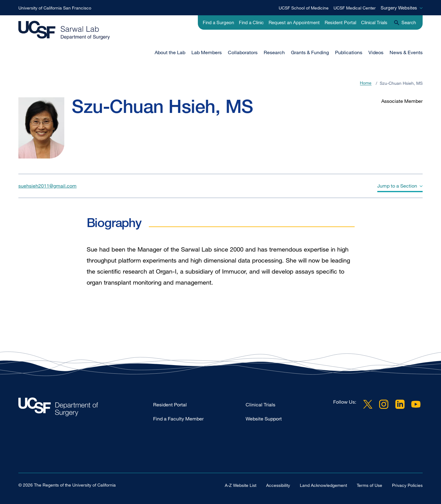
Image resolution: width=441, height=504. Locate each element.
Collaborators (243, 52)
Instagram (384, 404)
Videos (376, 52)
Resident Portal (340, 22)
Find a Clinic (251, 22)
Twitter (368, 404)
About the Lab (170, 52)
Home (366, 83)
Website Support (264, 419)
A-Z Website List (241, 485)
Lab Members (207, 52)
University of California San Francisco (55, 8)
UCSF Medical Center (355, 8)
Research (274, 52)
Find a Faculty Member (178, 419)
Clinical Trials (374, 22)
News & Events (406, 52)
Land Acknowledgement (323, 485)
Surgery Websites (399, 8)
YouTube (416, 404)
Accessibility (278, 485)
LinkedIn (400, 404)
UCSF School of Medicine (304, 8)
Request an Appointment (294, 22)
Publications (349, 52)
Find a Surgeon (218, 22)
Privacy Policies (407, 485)
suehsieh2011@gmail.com (47, 186)
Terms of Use (369, 485)
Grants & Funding (310, 52)
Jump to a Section (397, 186)
